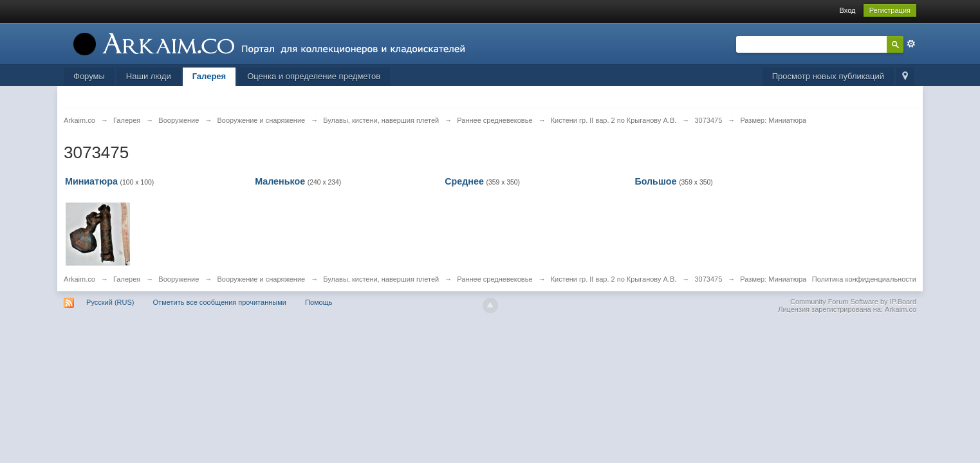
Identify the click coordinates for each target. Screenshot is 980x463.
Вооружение (179, 279)
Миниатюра (91, 181)
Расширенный (911, 44)
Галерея (209, 76)
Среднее (464, 181)
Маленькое (280, 181)
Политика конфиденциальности (864, 279)
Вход (848, 10)
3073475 (708, 279)
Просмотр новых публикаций (828, 76)
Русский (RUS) (110, 302)
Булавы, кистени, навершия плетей (381, 279)
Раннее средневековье (495, 279)
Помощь (319, 302)
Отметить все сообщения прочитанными (220, 302)
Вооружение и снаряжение (261, 279)
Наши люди (149, 76)
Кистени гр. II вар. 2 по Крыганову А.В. (614, 279)
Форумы (89, 76)
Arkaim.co (79, 279)
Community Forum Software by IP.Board (853, 302)
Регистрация (890, 10)
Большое (655, 181)
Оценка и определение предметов (314, 76)
